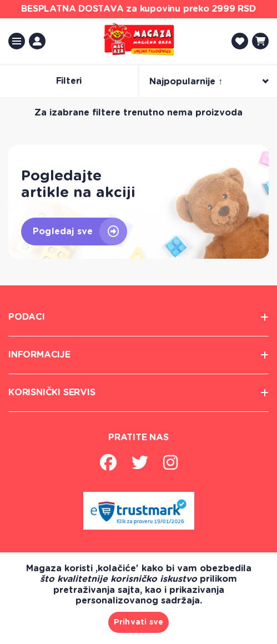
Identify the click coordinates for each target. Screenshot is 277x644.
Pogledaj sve (80, 232)
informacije (138, 355)
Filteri (69, 81)
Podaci (138, 317)
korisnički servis (138, 393)
